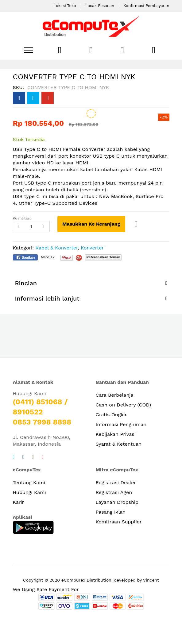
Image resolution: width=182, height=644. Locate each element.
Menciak (48, 257)
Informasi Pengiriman (121, 424)
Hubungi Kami (29, 492)
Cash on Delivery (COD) (124, 405)
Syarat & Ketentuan (119, 444)
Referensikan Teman (103, 257)
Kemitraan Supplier (119, 522)
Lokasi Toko (65, 6)
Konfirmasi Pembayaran (146, 6)
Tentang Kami (29, 483)
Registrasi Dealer (116, 483)
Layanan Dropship (117, 502)
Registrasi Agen (114, 492)
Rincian (26, 283)
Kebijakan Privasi (116, 434)
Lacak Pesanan (100, 6)
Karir (19, 502)
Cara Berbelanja (115, 395)
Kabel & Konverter (57, 248)
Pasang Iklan (111, 512)
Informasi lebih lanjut (47, 298)
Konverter (92, 248)
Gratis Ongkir (111, 415)
